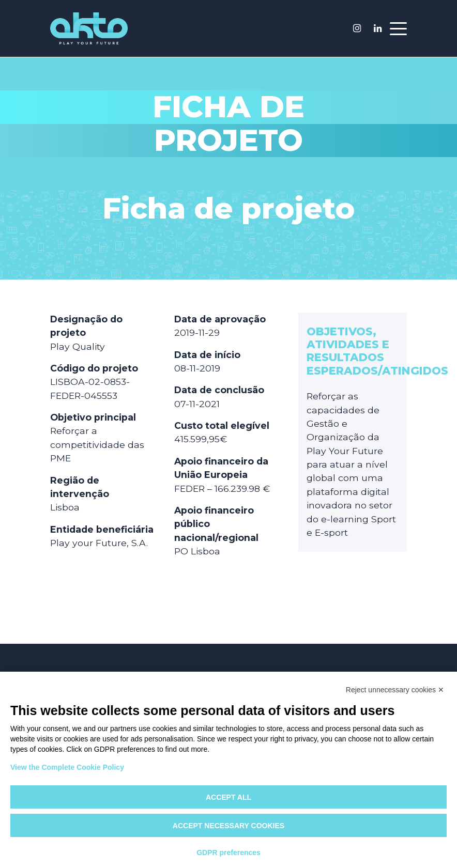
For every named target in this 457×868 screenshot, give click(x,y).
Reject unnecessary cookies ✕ (395, 690)
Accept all (229, 797)
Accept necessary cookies (229, 826)
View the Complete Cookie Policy (67, 767)
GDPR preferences (229, 853)
